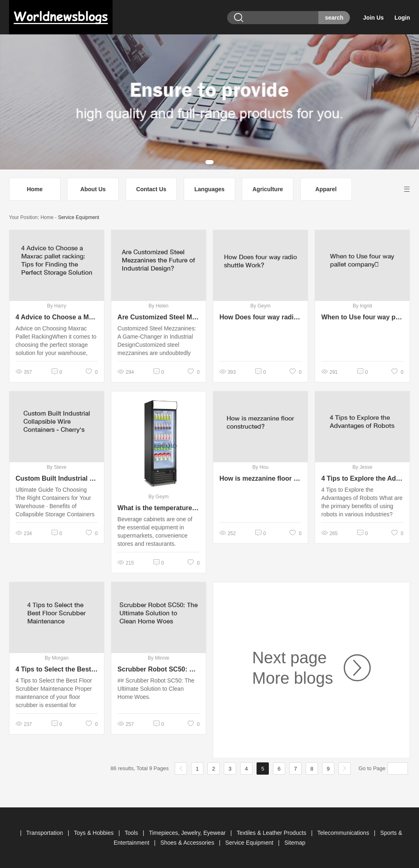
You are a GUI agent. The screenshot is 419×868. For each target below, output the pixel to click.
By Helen (159, 306)
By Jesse (362, 467)
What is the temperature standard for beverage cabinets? (159, 508)
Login (402, 18)
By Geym (260, 306)
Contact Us (151, 189)
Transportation (45, 833)
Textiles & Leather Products (272, 833)
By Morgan (56, 658)
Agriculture (268, 189)
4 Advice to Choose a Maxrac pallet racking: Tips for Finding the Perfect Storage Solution (57, 317)
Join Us (373, 18)
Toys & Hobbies (94, 833)
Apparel (326, 189)
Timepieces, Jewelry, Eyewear (188, 833)
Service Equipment (79, 217)
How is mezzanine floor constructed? (260, 478)
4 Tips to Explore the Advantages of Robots (362, 478)
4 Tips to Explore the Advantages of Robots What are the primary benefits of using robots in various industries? (362, 502)
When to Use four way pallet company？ (362, 317)
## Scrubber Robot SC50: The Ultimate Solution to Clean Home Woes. (156, 689)
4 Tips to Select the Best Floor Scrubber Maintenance (57, 669)
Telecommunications (344, 833)
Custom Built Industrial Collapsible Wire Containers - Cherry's (57, 478)
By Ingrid (362, 306)
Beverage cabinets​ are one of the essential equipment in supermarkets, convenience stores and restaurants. (155, 531)
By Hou (260, 467)
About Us (93, 189)
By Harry (57, 306)
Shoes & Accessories (188, 843)
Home (35, 189)
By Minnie (159, 658)
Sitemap (295, 843)
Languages (209, 189)
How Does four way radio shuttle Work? (260, 317)
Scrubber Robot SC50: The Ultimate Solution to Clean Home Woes (159, 669)
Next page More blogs (293, 668)
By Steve (56, 467)
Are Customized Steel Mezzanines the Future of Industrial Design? (159, 317)
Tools (132, 833)
